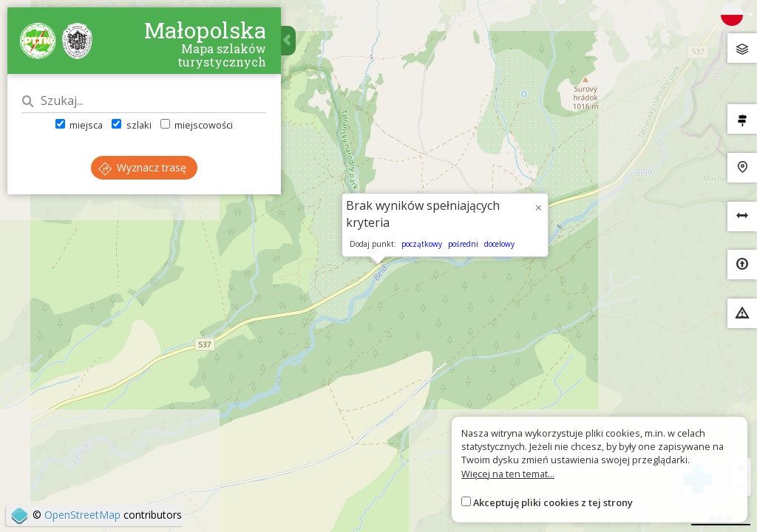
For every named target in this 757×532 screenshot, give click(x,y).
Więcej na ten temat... (508, 474)
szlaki (131, 125)
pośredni (463, 244)
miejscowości (197, 125)
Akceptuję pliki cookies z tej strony (553, 502)
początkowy (422, 244)
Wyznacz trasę (142, 167)
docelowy (499, 244)
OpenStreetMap (82, 515)
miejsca (79, 125)
